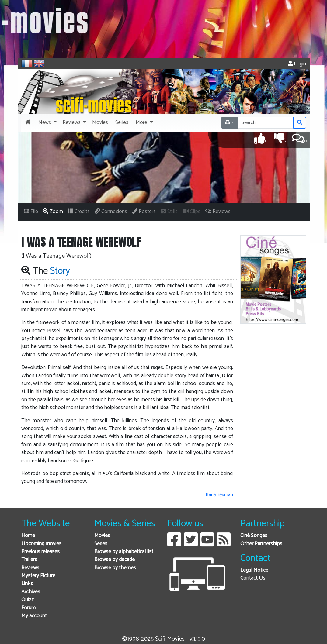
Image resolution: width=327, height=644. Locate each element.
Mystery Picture (38, 576)
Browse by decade (115, 560)
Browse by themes (115, 568)
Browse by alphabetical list (124, 552)
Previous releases (40, 552)
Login (297, 64)
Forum (28, 608)
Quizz (28, 600)
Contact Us (253, 578)
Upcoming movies (41, 544)
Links (27, 584)
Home (28, 536)
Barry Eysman (219, 495)
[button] (47, 123)
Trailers (29, 560)
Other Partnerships (261, 544)
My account (34, 616)
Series (101, 544)
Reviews (30, 568)
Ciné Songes (254, 536)
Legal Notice (254, 570)
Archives (31, 592)
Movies (102, 536)
